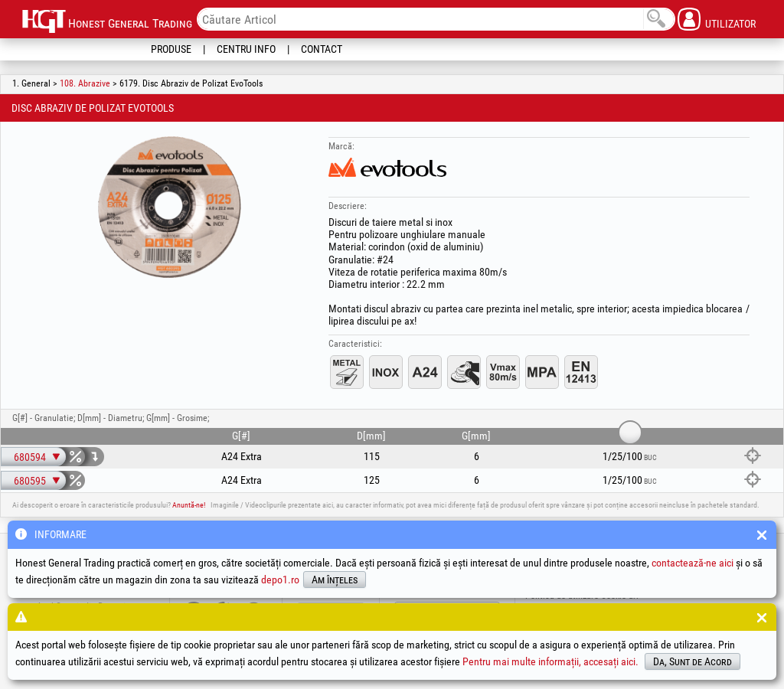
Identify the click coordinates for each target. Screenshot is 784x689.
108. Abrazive (85, 83)
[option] (169, 206)
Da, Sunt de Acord (693, 661)
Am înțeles (335, 580)
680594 (30, 457)
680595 (30, 481)
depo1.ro (280, 580)
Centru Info (246, 49)
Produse (171, 49)
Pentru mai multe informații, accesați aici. (550, 661)
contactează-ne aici (693, 563)
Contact (322, 49)
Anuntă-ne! (189, 505)
